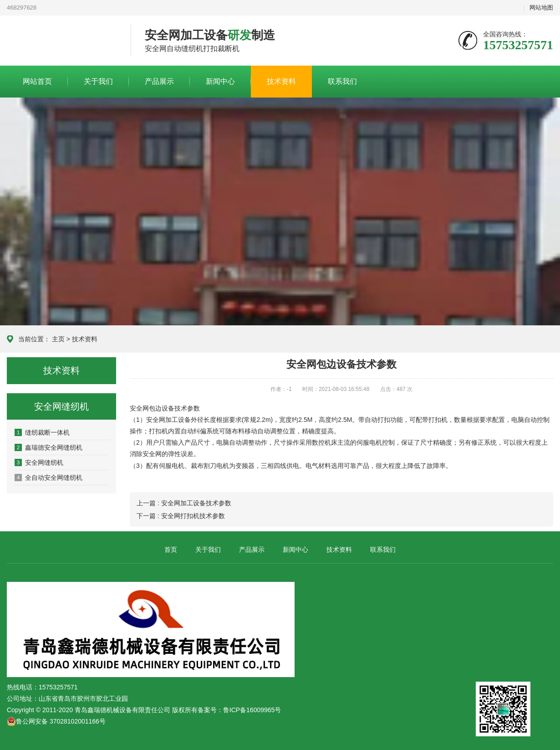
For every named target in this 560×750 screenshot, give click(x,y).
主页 (58, 339)
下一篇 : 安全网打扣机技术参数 (181, 516)
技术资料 (281, 81)
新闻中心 (220, 81)
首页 (171, 550)
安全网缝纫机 (39, 462)
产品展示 (159, 81)
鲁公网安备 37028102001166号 (56, 721)
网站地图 (541, 8)
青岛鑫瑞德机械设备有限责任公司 (62, 41)
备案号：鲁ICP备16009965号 (239, 710)
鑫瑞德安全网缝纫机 (48, 447)
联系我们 (342, 81)
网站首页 (37, 81)
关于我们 (98, 81)
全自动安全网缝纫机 (48, 478)
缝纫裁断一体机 (42, 432)
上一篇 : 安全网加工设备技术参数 (184, 503)
